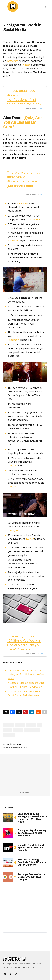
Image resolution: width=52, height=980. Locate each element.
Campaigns (7, 967)
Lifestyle (17, 967)
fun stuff (31, 725)
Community (9, 725)
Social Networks (32, 730)
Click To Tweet (33, 108)
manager (8, 730)
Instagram (12, 61)
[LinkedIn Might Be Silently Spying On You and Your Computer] (8, 848)
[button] (5, 7)
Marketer (18, 730)
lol (40, 725)
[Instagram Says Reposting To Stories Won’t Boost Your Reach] (8, 833)
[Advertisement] (28, 774)
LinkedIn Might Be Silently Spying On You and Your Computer (32, 848)
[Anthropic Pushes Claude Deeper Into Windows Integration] (8, 877)
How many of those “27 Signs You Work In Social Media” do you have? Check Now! (24, 643)
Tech (34, 967)
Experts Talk (26, 967)
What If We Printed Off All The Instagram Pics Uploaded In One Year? (26, 674)
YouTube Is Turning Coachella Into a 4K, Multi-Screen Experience (32, 862)
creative (20, 725)
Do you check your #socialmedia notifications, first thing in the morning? (24, 97)
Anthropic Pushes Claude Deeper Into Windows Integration (31, 877)
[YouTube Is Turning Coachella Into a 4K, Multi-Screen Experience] (8, 862)
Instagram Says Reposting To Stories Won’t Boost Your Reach (32, 833)
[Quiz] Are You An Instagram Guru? (22, 122)
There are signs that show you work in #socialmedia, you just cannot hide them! (23, 181)
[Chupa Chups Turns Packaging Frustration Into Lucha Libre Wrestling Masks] (8, 817)
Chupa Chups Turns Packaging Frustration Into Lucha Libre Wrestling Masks (32, 818)
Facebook (23, 203)
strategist (9, 735)
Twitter (26, 65)
